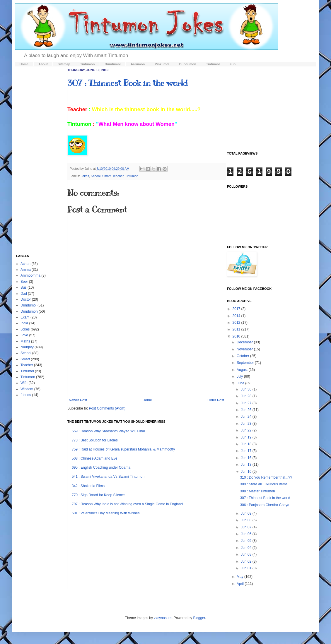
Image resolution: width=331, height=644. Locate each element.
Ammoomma (30, 275)
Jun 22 (246, 430)
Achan (25, 264)
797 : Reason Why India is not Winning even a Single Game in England (127, 504)
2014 (237, 316)
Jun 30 (246, 389)
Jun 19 (246, 437)
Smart (106, 176)
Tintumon (132, 176)
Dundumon (29, 311)
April (241, 584)
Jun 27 (246, 403)
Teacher (118, 176)
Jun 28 (246, 396)
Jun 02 (246, 561)
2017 (237, 309)
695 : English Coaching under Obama (101, 467)
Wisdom (27, 389)
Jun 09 (246, 513)
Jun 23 (246, 424)
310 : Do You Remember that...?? (266, 477)
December (245, 342)
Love (24, 335)
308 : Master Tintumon (257, 491)
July (240, 376)
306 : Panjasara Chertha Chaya (265, 505)
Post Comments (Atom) (107, 408)
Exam (25, 317)
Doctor (26, 299)
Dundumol (29, 305)
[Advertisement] (147, 369)
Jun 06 (246, 534)
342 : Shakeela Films (88, 486)
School (96, 176)
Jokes (85, 176)
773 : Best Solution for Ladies (95, 440)
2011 (237, 329)
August (243, 370)
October (243, 356)
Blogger (199, 618)
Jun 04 (246, 548)
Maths (25, 341)
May (240, 577)
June (241, 383)
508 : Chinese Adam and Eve (94, 458)
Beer (24, 282)
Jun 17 (246, 451)
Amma (26, 270)
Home (147, 400)
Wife (24, 383)
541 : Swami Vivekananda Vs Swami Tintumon (108, 477)
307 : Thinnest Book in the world (128, 83)
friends (26, 395)
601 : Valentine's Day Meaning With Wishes (106, 513)
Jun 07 (246, 527)
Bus (24, 287)
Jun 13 (246, 465)
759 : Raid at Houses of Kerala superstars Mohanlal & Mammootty (123, 449)
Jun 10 (246, 472)
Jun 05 (246, 541)
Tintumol (27, 371)
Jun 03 (246, 554)
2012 (237, 323)
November (245, 349)
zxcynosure (163, 618)
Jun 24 (246, 417)
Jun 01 (246, 568)
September (246, 363)
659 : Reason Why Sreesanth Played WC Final (108, 431)
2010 (237, 336)
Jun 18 (246, 444)
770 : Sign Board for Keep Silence (98, 495)
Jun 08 (246, 520)
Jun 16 (246, 458)
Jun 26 (246, 410)
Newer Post (78, 400)
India (24, 323)
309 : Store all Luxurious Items (264, 484)
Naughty (27, 347)
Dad (24, 294)
